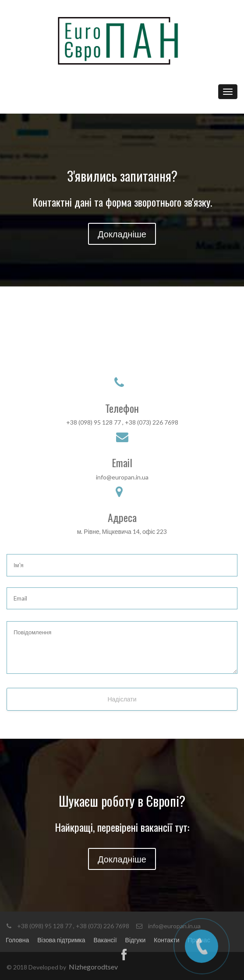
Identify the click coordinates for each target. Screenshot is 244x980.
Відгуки (136, 940)
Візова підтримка (61, 940)
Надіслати (122, 699)
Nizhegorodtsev (93, 967)
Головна (17, 940)
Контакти (166, 940)
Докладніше (122, 234)
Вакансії (105, 940)
